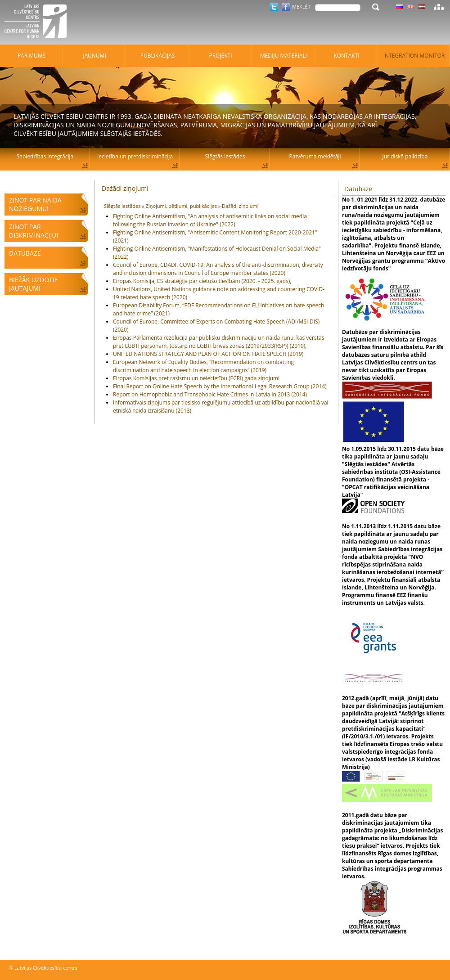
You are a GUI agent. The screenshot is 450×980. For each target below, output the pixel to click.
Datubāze (25, 253)
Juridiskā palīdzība (405, 156)
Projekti (220, 56)
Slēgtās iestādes (123, 206)
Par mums (31, 56)
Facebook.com (286, 7)
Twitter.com (274, 7)
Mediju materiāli (283, 56)
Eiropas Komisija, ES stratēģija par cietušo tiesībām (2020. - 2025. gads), (202, 281)
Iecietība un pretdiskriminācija (135, 156)
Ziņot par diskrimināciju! (34, 231)
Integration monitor (414, 56)
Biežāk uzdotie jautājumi (33, 284)
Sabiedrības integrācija (45, 156)
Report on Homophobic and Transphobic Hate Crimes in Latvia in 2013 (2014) (210, 394)
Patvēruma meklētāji (315, 156)
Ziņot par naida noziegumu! (35, 204)
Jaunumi (94, 56)
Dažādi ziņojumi (125, 188)
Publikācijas (158, 56)
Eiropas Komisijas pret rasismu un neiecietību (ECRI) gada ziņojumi (196, 378)
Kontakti (346, 56)
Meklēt (301, 7)
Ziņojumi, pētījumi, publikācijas (182, 206)
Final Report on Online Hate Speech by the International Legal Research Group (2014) (220, 386)
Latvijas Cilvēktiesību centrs (38, 22)
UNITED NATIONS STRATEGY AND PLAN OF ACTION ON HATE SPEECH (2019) (208, 354)
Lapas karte (439, 7)
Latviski (422, 7)
